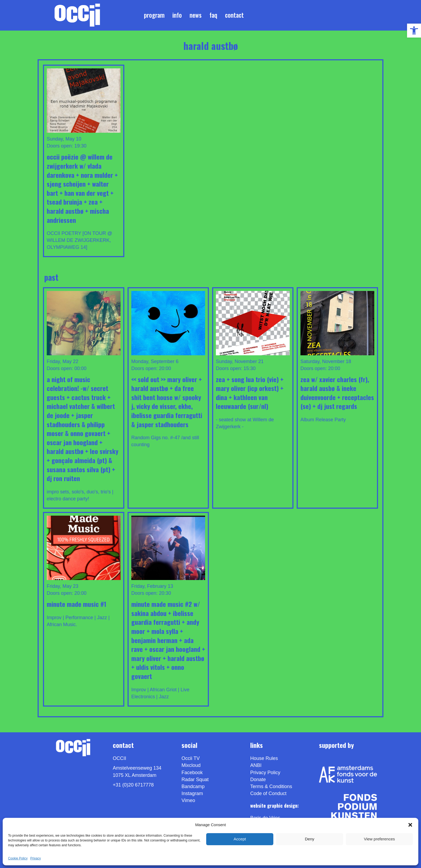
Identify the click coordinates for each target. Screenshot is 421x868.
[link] (414, 31)
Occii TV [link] (191, 758)
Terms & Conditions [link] (271, 786)
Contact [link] (234, 15)
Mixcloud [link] (191, 765)
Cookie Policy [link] (18, 858)
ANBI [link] (256, 765)
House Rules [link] (264, 758)
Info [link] (177, 15)
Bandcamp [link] (193, 786)
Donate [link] (258, 780)
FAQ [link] (213, 15)
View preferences (379, 839)
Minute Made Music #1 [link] (77, 604)
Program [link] (154, 15)
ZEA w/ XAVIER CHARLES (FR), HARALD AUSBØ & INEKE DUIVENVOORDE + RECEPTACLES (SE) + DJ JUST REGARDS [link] (337, 393)
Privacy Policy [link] (265, 773)
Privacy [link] (36, 858)
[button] (410, 825)
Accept (240, 839)
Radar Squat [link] (195, 780)
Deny (309, 839)
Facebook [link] (192, 773)
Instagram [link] (192, 793)
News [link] (196, 15)
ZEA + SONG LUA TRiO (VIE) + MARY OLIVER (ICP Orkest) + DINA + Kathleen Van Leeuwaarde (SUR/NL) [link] (250, 393)
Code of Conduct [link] (268, 793)
